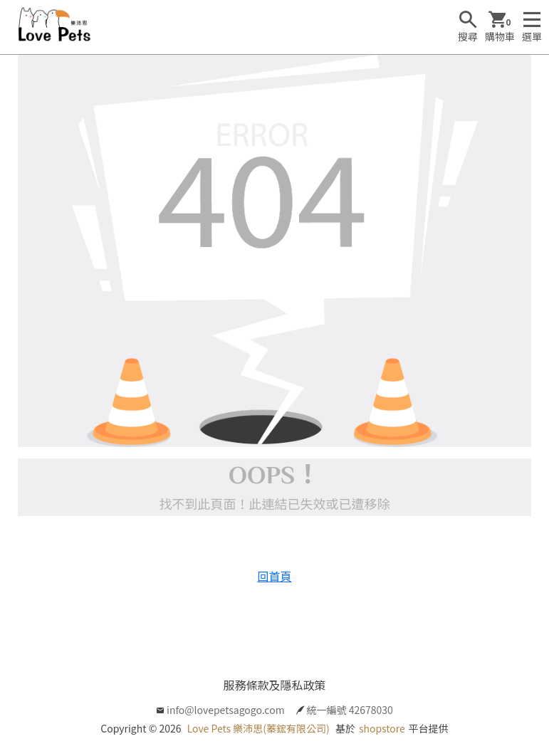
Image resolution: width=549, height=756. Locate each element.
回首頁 (274, 576)
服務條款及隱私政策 (274, 685)
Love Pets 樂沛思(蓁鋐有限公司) (258, 728)
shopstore (382, 728)
